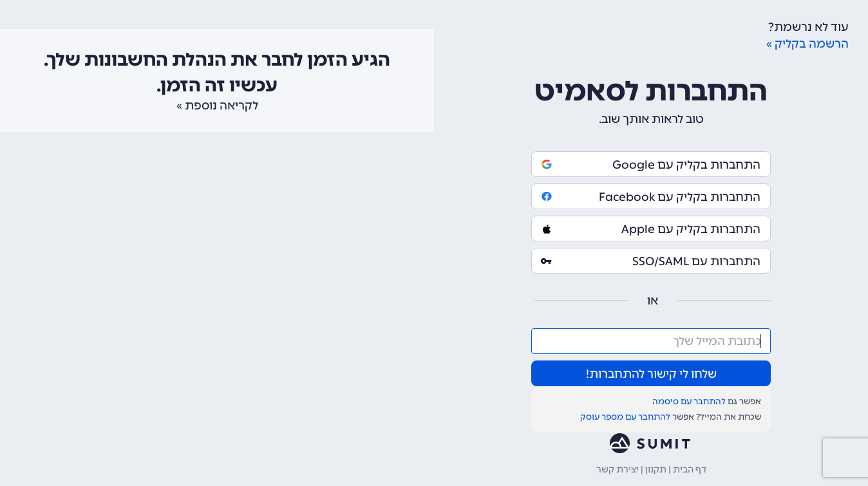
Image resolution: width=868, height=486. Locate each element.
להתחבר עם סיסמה (689, 401)
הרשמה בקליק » (807, 44)
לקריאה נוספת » (217, 106)
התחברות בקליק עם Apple (651, 229)
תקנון (656, 470)
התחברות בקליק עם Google (651, 165)
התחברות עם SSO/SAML (651, 261)
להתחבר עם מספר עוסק (625, 417)
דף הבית (690, 470)
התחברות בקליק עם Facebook (651, 197)
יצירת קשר (618, 470)
